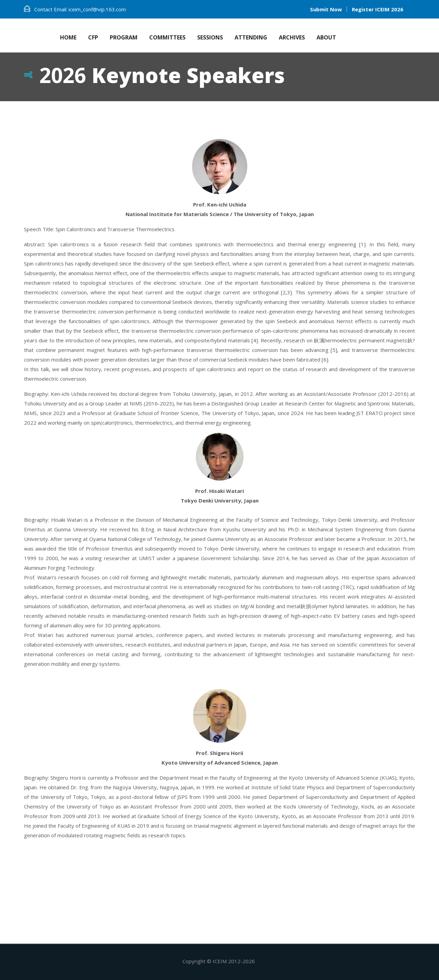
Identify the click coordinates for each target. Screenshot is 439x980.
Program (124, 37)
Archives (292, 37)
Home (68, 37)
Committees (167, 37)
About (326, 37)
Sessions (210, 37)
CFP (93, 37)
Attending (251, 37)
